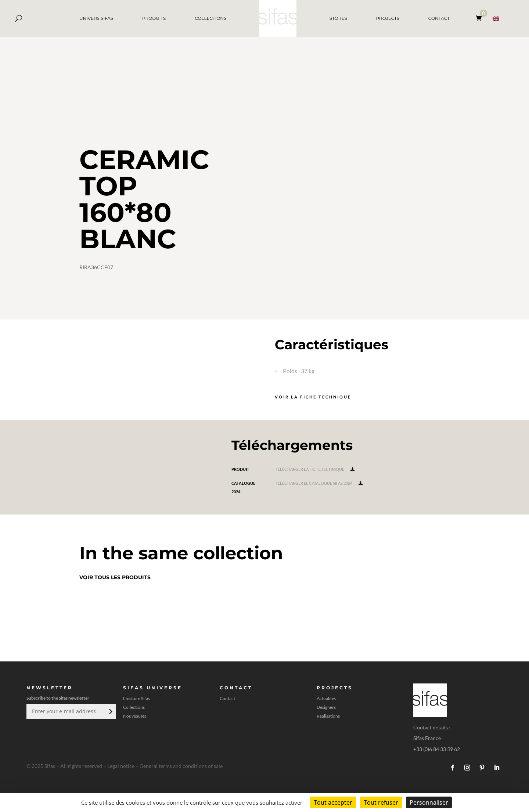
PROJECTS (388, 18)
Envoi (110, 711)
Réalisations (328, 716)
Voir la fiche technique (313, 397)
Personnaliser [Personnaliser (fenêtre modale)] (429, 802)
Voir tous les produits (115, 577)
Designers (326, 707)
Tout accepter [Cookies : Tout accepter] (333, 802)
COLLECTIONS (210, 18)
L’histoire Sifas (136, 699)
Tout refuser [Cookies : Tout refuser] (381, 802)
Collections (134, 707)
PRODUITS (154, 18)
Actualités (326, 699)
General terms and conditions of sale (181, 766)
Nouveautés (135, 716)
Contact (227, 699)
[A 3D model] (370, 187)
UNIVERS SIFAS (96, 18)
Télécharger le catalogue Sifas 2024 (319, 483)
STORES (338, 18)
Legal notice (121, 766)
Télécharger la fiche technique (315, 469)
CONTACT (439, 18)
